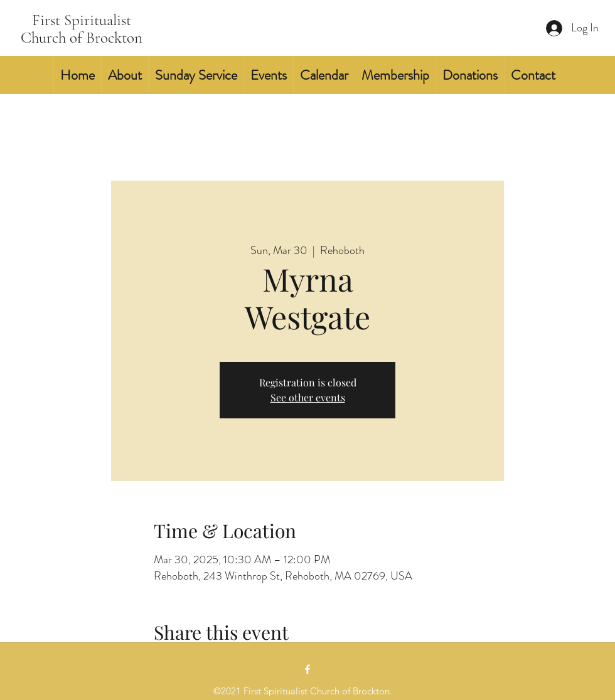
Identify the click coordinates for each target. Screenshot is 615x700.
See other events (308, 397)
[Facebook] (307, 669)
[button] (125, 75)
